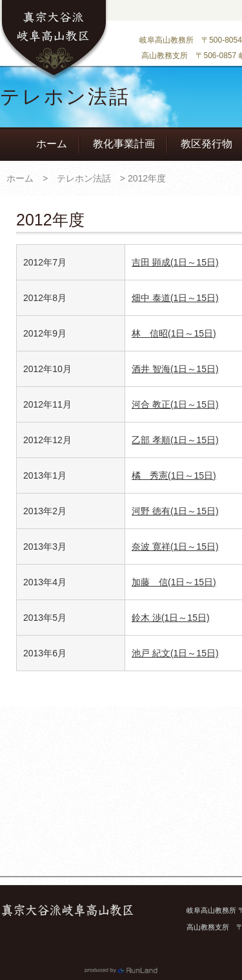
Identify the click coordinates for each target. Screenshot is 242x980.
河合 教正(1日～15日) (175, 404)
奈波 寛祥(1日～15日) (175, 547)
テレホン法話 (84, 178)
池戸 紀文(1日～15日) (175, 653)
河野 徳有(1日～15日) (175, 511)
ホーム (52, 144)
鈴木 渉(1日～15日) (171, 618)
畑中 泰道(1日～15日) (175, 298)
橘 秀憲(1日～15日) (174, 475)
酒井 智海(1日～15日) (175, 369)
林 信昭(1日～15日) (174, 333)
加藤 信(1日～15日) (174, 582)
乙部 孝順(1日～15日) (175, 440)
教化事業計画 (124, 144)
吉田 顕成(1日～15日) (175, 262)
